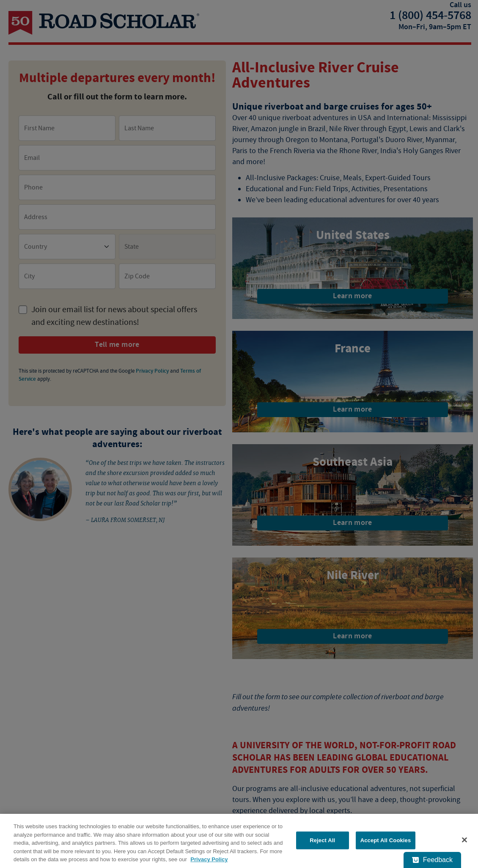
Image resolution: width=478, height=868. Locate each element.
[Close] (464, 840)
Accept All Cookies (386, 840)
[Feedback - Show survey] (432, 860)
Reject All (322, 840)
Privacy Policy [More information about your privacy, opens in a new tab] (209, 859)
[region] (239, 841)
